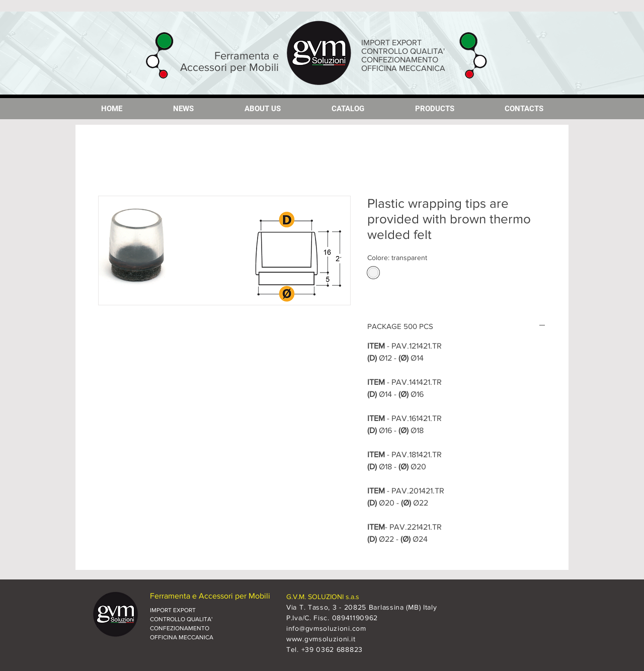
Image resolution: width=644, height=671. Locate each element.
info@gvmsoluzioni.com (326, 628)
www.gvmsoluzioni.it (321, 639)
